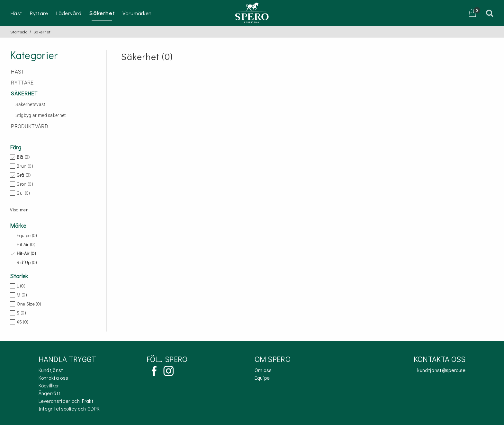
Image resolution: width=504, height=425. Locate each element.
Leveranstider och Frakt (66, 401)
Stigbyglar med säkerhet (41, 115)
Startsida (19, 32)
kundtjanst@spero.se (441, 370)
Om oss (263, 370)
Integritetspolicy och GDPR (69, 408)
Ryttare (39, 13)
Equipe (262, 378)
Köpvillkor (49, 385)
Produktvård (29, 126)
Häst (16, 13)
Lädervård (69, 13)
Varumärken (137, 13)
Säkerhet (102, 13)
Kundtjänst (51, 370)
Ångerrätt (50, 393)
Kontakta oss (54, 378)
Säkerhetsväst (30, 105)
